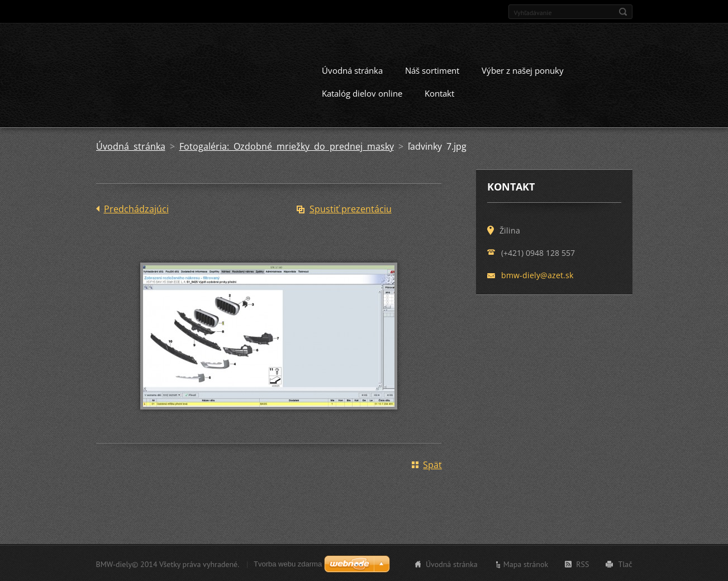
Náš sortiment (432, 69)
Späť (432, 464)
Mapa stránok (526, 563)
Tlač (625, 563)
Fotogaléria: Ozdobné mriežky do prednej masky (287, 145)
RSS (582, 563)
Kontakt (439, 92)
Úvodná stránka (352, 69)
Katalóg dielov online (362, 92)
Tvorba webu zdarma (288, 563)
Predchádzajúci (136, 208)
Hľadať (623, 12)
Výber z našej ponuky (523, 69)
